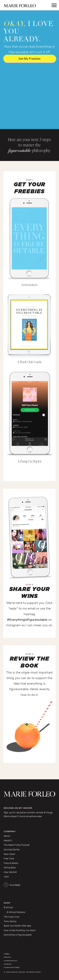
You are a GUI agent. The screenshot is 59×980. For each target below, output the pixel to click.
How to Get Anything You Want (20, 930)
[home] (23, 5)
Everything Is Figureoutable (18, 935)
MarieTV (8, 840)
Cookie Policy (11, 961)
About (7, 836)
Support (8, 964)
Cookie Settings (12, 967)
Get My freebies (29, 58)
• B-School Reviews (15, 912)
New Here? (10, 854)
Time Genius (10, 921)
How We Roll (10, 872)
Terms (7, 954)
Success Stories (12, 849)
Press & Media (11, 863)
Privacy (7, 957)
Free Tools (9, 858)
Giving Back (10, 867)
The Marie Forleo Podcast (17, 845)
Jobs (6, 876)
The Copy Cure (12, 917)
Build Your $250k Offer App (18, 926)
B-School (8, 907)
